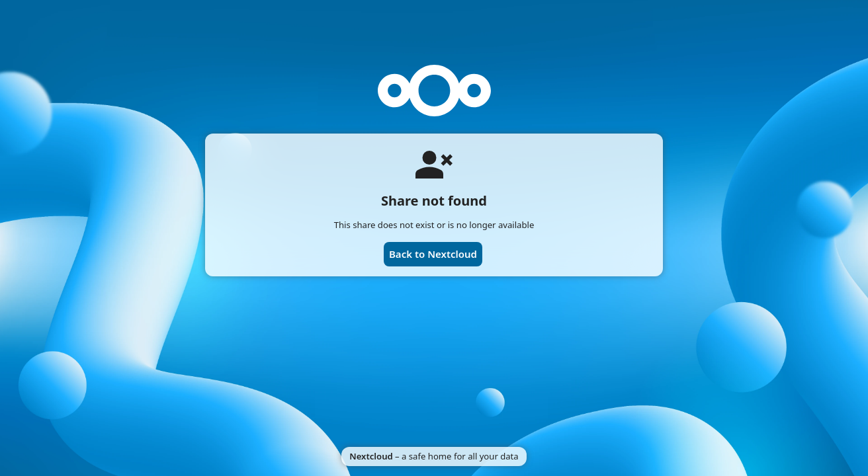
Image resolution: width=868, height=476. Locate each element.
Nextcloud (371, 456)
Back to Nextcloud (433, 254)
